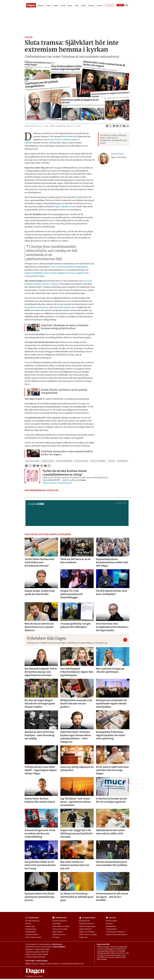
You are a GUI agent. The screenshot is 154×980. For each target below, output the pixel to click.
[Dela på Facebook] (107, 126)
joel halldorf (32, 461)
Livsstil (83, 6)
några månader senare (65, 207)
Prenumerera (110, 5)
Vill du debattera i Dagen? (61, 926)
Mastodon (77, 964)
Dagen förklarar (58, 932)
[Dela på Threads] (121, 126)
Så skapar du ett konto (87, 924)
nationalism (48, 461)
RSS (83, 964)
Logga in (120, 5)
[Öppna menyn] (127, 5)
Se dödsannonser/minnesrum (115, 932)
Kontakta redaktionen (60, 921)
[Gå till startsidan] (31, 5)
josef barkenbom (64, 461)
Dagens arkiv (83, 937)
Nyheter (41, 6)
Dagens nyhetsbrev (85, 929)
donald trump (81, 461)
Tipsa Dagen (56, 924)
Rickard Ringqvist (59, 947)
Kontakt (91, 6)
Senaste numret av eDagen (88, 934)
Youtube (55, 964)
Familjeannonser (111, 929)
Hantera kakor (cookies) (33, 937)
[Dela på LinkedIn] (114, 126)
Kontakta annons (111, 921)
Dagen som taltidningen (87, 932)
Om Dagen (56, 937)
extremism (122, 461)
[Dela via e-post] (117, 126)
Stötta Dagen (30, 961)
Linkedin (63, 964)
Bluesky (70, 964)
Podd (76, 6)
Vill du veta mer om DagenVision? (57, 483)
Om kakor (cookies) (32, 934)
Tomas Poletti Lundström (61, 140)
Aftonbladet (68, 137)
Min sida (28, 924)
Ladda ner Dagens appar (87, 926)
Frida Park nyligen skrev (65, 307)
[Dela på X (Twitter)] (110, 126)
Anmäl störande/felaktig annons (117, 934)
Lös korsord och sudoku (60, 929)
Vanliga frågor (30, 926)
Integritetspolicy (31, 929)
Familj (63, 6)
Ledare (49, 6)
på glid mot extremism (38, 307)
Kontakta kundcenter (32, 921)
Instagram (43, 964)
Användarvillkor (31, 932)
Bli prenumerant (84, 921)
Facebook (35, 964)
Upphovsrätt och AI (59, 934)
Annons (100, 6)
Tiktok (49, 964)
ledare (111, 461)
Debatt (56, 6)
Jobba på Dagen (42, 961)
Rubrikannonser (111, 926)
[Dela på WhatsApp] (128, 126)
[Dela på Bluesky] (124, 126)
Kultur (70, 6)
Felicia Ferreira (57, 944)
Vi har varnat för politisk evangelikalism (69, 267)
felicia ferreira (98, 461)
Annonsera (109, 924)
